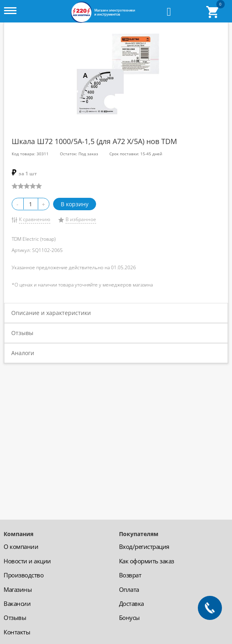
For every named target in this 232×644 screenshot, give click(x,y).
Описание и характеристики (51, 313)
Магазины (18, 589)
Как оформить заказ (147, 561)
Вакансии (17, 603)
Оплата (129, 589)
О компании (21, 546)
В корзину (75, 204)
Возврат (130, 575)
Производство (24, 575)
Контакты (17, 632)
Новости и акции (27, 561)
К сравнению (35, 219)
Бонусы (129, 618)
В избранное (81, 219)
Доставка (131, 603)
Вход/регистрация (144, 546)
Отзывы (22, 333)
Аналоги (23, 353)
